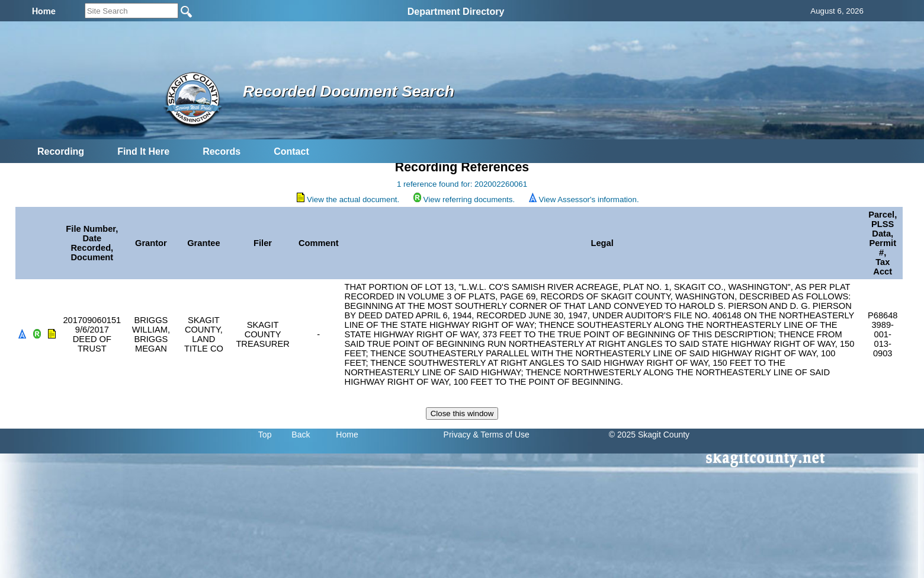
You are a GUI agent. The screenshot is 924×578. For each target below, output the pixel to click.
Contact (291, 151)
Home (347, 435)
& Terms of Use (501, 435)
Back (301, 435)
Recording (61, 151)
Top (265, 435)
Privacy (457, 435)
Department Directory (456, 12)
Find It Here (143, 151)
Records (222, 151)
